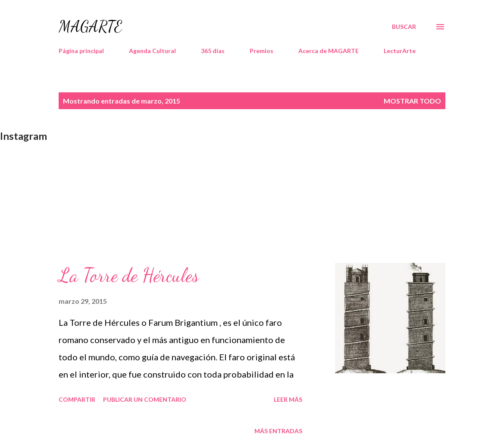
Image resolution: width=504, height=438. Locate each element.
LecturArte (400, 51)
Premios (261, 51)
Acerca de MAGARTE (329, 51)
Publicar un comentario (145, 399)
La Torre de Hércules (129, 275)
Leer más (288, 399)
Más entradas (278, 431)
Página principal (81, 51)
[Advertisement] (252, 202)
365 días (213, 51)
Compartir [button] (77, 399)
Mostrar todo (412, 101)
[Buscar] (404, 27)
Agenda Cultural (152, 51)
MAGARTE (90, 27)
